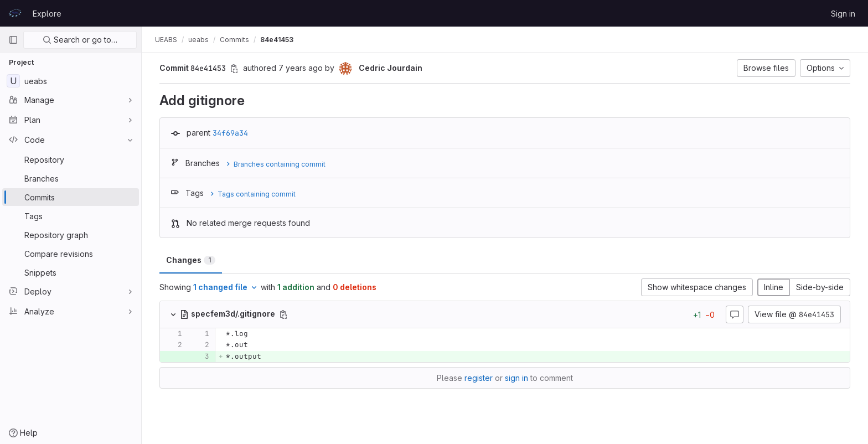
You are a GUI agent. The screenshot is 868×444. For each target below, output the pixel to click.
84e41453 (277, 40)
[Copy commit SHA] (234, 69)
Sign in (843, 14)
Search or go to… (80, 40)
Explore (47, 14)
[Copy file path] (283, 314)
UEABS (166, 40)
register (479, 378)
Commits (234, 40)
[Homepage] (15, 13)
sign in (516, 378)
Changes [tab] (191, 260)
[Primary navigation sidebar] (13, 40)
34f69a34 (230, 133)
